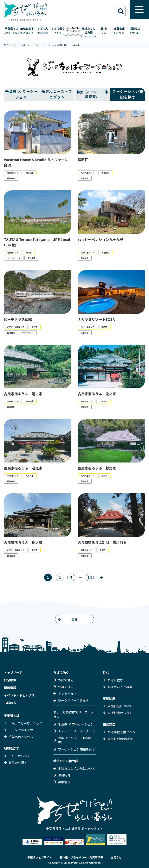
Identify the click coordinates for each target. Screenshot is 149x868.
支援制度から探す (120, 713)
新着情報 (10, 688)
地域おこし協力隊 (66, 761)
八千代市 (30, 476)
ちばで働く (61, 672)
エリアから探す (19, 756)
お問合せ (116, 857)
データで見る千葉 (21, 730)
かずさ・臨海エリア (16, 327)
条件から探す (18, 763)
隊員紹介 (64, 775)
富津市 (35, 327)
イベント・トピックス (19, 695)
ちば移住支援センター (123, 732)
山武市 (104, 476)
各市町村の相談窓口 (121, 739)
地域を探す (12, 748)
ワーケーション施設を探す (128, 94)
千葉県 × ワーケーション (21, 94)
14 (90, 577)
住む (106, 672)
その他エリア (13, 476)
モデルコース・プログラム (57, 94)
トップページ (13, 672)
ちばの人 (10, 703)
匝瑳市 (104, 327)
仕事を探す (66, 687)
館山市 (29, 252)
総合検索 (10, 680)
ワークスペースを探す (73, 700)
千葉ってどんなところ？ (26, 723)
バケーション (28, 333)
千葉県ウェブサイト (40, 857)
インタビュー (67, 694)
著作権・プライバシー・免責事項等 (81, 857)
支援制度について (120, 706)
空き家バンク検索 (120, 687)
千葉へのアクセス (21, 737)
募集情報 (64, 782)
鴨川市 (102, 550)
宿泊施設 (11, 178)
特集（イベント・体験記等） (75, 740)
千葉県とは (12, 715)
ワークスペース (14, 258)
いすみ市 (103, 401)
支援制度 (109, 698)
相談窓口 (109, 724)
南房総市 (30, 173)
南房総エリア (13, 173)
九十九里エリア (87, 173)
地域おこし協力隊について (77, 768)
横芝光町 (105, 173)
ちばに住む (115, 680)
